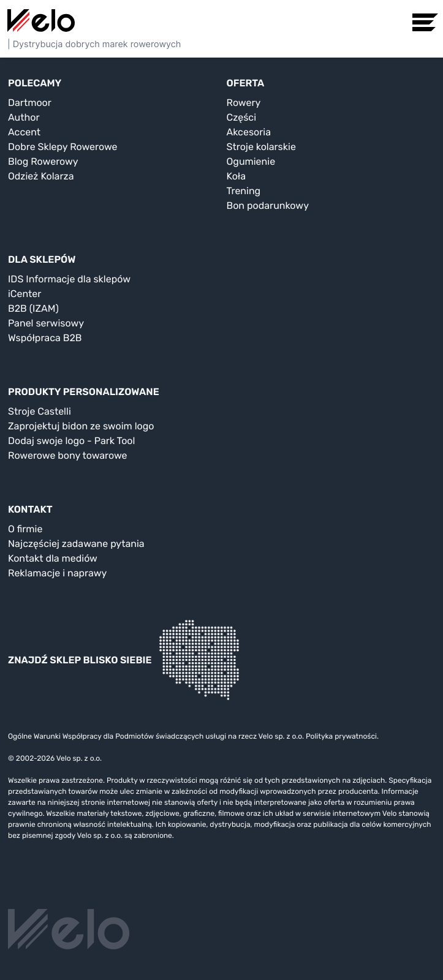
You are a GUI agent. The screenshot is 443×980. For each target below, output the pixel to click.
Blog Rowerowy (43, 161)
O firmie (25, 529)
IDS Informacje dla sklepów (69, 279)
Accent (24, 132)
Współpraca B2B (45, 338)
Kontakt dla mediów (53, 558)
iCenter (25, 294)
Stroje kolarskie (261, 147)
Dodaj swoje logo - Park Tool (71, 441)
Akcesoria (249, 132)
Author (24, 117)
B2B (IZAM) (33, 308)
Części (242, 117)
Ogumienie (251, 161)
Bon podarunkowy (268, 205)
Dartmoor (30, 103)
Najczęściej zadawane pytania (76, 544)
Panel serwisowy (46, 323)
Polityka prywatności (341, 736)
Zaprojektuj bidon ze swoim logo (81, 426)
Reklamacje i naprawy (57, 573)
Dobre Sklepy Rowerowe (63, 147)
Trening (244, 191)
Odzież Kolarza (41, 176)
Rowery (244, 103)
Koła (237, 176)
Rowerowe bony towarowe (68, 455)
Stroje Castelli (40, 411)
